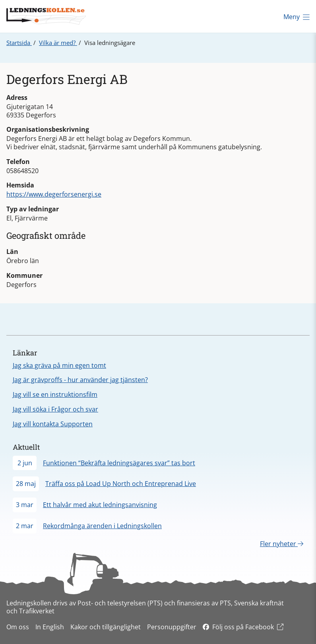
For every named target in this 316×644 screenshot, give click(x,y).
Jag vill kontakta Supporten (53, 424)
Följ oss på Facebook (243, 627)
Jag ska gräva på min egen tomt (59, 365)
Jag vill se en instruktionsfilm (55, 394)
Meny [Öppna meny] (297, 17)
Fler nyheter (282, 544)
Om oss (18, 627)
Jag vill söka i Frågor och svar (55, 409)
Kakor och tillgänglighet (106, 627)
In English (50, 627)
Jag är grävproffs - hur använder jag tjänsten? (80, 380)
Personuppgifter (172, 627)
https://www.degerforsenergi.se (54, 194)
